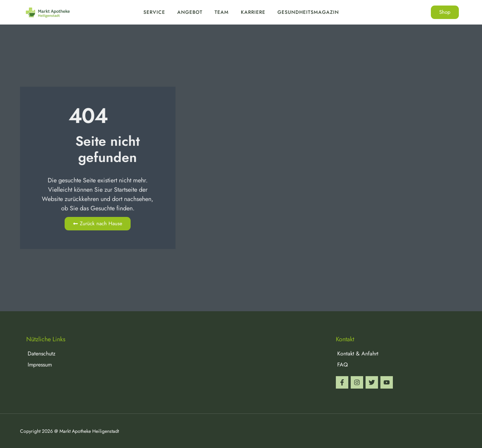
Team (222, 12)
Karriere (253, 12)
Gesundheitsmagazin (308, 12)
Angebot (190, 12)
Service (154, 12)
